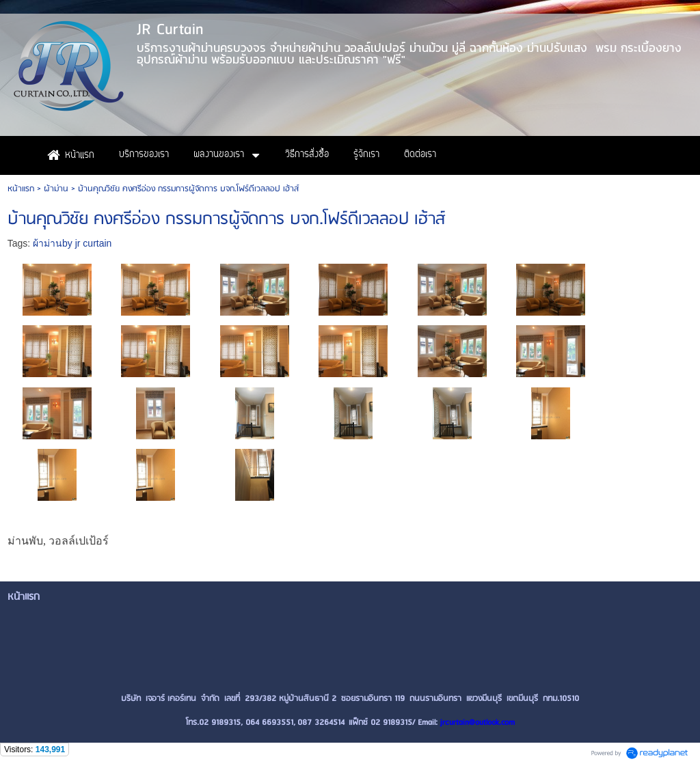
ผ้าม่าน (56, 189)
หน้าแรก (21, 189)
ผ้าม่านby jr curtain (72, 243)
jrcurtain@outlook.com (477, 723)
